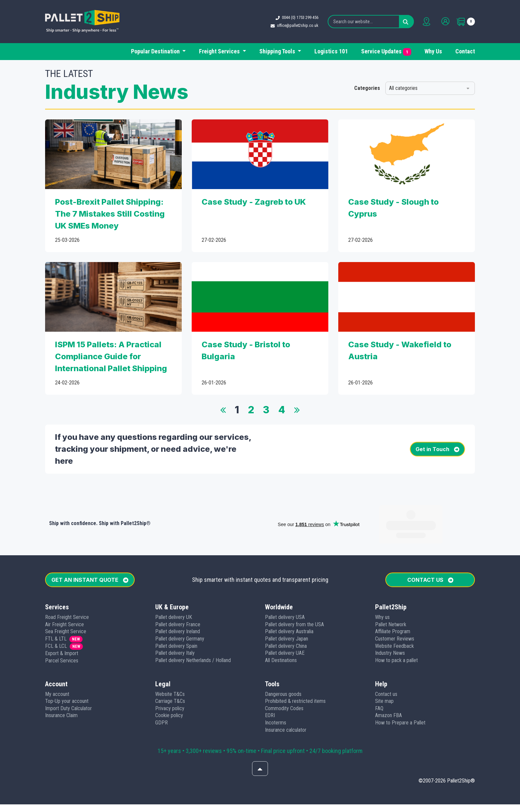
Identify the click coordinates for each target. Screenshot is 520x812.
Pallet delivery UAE (285, 622)
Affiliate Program (393, 601)
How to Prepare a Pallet (400, 692)
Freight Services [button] (220, 51)
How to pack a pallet (396, 630)
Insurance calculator (286, 699)
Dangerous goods (283, 664)
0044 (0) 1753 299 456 (301, 17)
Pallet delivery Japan (287, 608)
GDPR (162, 692)
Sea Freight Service (66, 601)
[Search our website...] (372, 22)
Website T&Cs (170, 664)
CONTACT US (430, 549)
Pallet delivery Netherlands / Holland (193, 630)
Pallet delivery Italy (175, 622)
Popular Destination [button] (156, 51)
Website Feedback (394, 615)
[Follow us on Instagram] (286, 798)
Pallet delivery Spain (176, 615)
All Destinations (281, 630)
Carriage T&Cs (170, 671)
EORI (270, 685)
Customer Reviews (395, 608)
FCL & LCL (56, 615)
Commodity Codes (284, 678)
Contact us (386, 664)
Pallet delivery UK (174, 587)
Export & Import (62, 623)
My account (57, 664)
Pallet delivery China (286, 615)
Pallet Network (391, 594)
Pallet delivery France (178, 594)
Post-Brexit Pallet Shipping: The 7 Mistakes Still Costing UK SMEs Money (110, 214)
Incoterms (276, 692)
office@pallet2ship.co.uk (299, 25)
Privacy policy (170, 678)
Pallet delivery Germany (180, 608)
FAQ (379, 678)
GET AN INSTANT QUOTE (90, 549)
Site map (384, 671)
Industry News (390, 622)
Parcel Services (62, 630)
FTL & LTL (56, 608)
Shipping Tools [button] (278, 51)
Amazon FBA (389, 685)
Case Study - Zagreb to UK (254, 202)
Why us (382, 587)
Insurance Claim (61, 685)
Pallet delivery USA (285, 587)
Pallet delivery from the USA (294, 594)
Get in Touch (437, 449)
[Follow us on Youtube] (269, 798)
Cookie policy (169, 685)
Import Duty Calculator (68, 678)
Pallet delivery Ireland (178, 601)
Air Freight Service (65, 594)
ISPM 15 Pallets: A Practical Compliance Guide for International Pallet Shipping (111, 356)
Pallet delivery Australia (289, 601)
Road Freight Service (67, 587)
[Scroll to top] (260, 738)
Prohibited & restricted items (295, 671)
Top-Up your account (67, 671)
